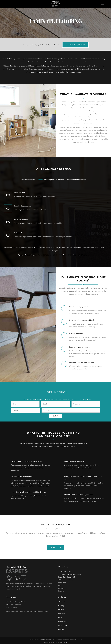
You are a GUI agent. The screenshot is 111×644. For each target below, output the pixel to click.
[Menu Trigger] (102, 3)
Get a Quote (63, 624)
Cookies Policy (63, 641)
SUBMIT (55, 415)
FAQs (60, 616)
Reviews (61, 608)
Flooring (61, 604)
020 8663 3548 (65, 570)
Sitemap (61, 628)
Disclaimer (47, 641)
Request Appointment (75, 44)
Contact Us (55, 546)
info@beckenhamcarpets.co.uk (70, 573)
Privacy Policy (54, 641)
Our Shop (62, 612)
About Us (62, 600)
